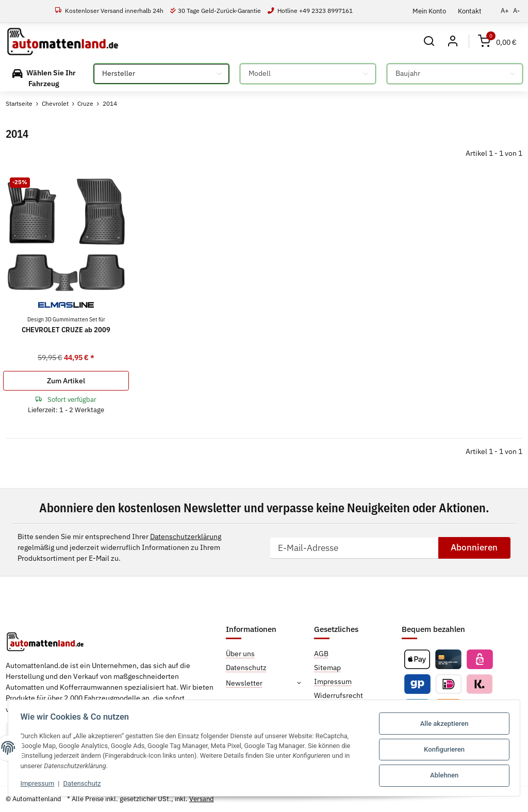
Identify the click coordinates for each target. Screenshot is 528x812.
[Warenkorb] (497, 42)
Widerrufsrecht (339, 695)
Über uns (240, 654)
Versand (202, 799)
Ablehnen (441, 774)
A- (516, 11)
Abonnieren (474, 547)
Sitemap (327, 668)
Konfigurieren (441, 749)
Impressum (41, 783)
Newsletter (244, 683)
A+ (505, 11)
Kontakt (470, 11)
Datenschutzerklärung (186, 537)
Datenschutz (85, 783)
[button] (429, 42)
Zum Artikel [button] (66, 381)
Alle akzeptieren (441, 724)
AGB (321, 654)
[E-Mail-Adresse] (354, 548)
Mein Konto (429, 11)
